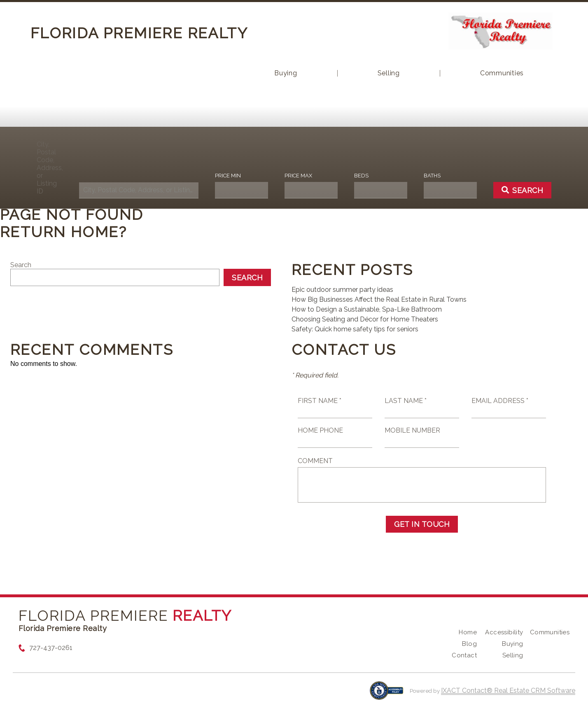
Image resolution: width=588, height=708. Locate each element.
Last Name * (406, 401)
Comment (315, 461)
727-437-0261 (51, 648)
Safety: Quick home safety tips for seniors (355, 329)
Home (468, 632)
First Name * (320, 401)
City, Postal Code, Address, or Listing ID (50, 168)
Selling (389, 73)
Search (21, 265)
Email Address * (500, 401)
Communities (502, 73)
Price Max (298, 176)
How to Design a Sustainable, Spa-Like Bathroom (367, 309)
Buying (286, 73)
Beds (361, 176)
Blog (469, 644)
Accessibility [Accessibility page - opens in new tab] (504, 632)
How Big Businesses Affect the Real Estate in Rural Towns (379, 299)
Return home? (64, 232)
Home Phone (320, 430)
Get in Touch (422, 524)
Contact (464, 655)
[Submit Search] (523, 190)
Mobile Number (412, 430)
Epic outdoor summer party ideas (342, 290)
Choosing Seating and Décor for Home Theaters (365, 319)
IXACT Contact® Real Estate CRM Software (508, 691)
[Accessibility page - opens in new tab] (386, 695)
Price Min (228, 176)
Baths (432, 176)
